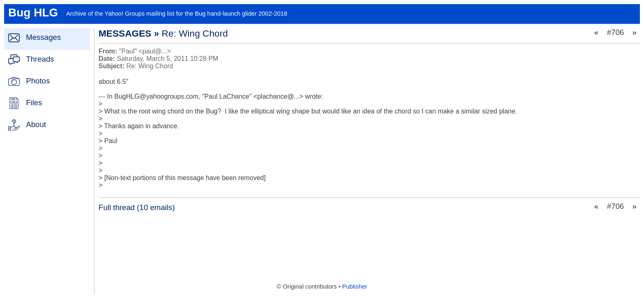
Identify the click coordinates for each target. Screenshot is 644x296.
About (36, 124)
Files (34, 103)
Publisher (355, 287)
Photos (38, 81)
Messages (43, 37)
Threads (40, 59)
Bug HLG (33, 13)
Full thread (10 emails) (137, 207)
